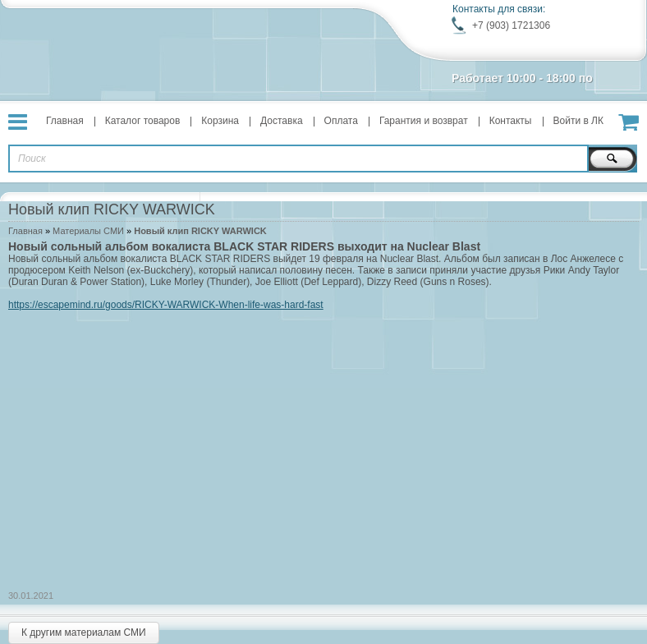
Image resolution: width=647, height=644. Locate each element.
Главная (65, 121)
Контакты (511, 121)
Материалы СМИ (88, 231)
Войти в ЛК (579, 121)
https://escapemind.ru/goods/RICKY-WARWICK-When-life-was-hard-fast (166, 305)
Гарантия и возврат (424, 121)
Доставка (282, 121)
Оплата (341, 121)
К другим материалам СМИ (84, 632)
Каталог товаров (143, 121)
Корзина (220, 121)
